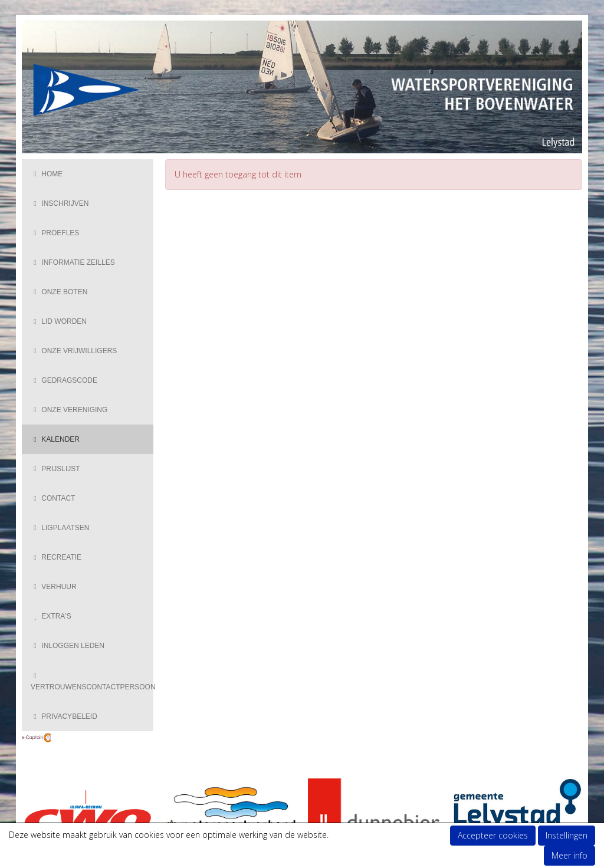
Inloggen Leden (68, 646)
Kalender (55, 439)
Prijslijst (55, 469)
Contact (53, 498)
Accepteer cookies (493, 835)
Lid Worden (59, 321)
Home (47, 174)
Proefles (55, 233)
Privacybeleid (64, 716)
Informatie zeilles (73, 262)
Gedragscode (64, 380)
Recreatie (56, 557)
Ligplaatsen (60, 528)
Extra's (51, 616)
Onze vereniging (69, 410)
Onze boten (59, 292)
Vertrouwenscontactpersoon (92, 682)
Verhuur (54, 587)
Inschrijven (60, 203)
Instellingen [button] (567, 835)
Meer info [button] (569, 855)
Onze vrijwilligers (74, 351)
